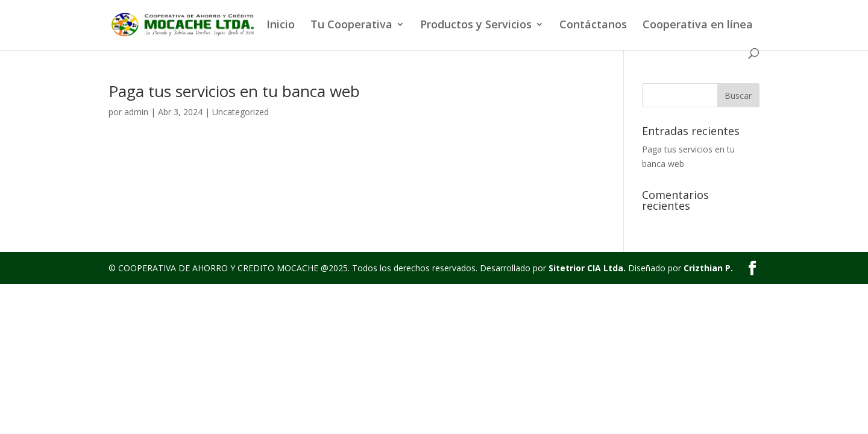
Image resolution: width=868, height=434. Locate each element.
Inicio (281, 26)
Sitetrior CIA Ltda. (587, 268)
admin (136, 112)
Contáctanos (593, 26)
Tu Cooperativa (351, 26)
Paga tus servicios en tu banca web (234, 91)
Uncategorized (241, 112)
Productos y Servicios (476, 26)
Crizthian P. (708, 268)
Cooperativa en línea (698, 26)
